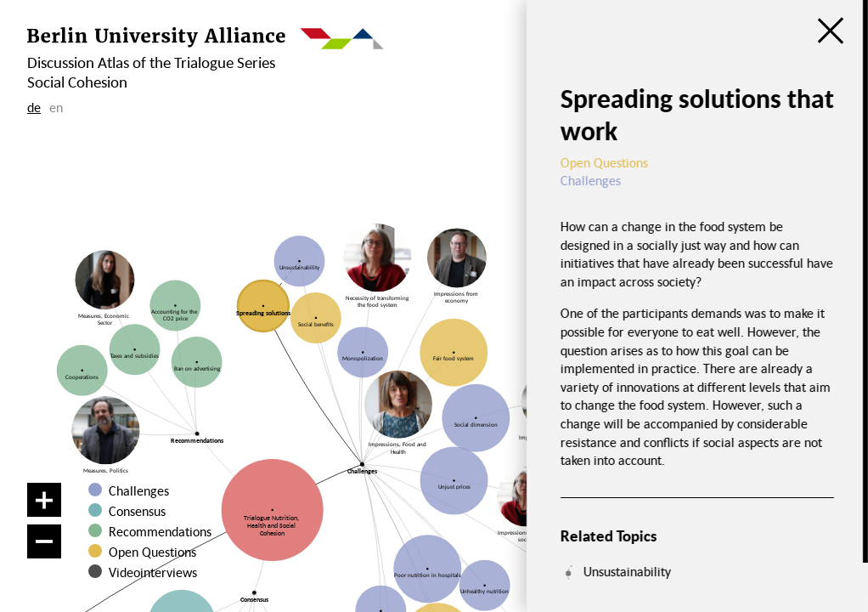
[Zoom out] (44, 541)
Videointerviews (153, 572)
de (34, 107)
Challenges (139, 490)
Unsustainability (627, 571)
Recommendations (160, 531)
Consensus (137, 511)
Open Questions (152, 552)
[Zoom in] (44, 500)
